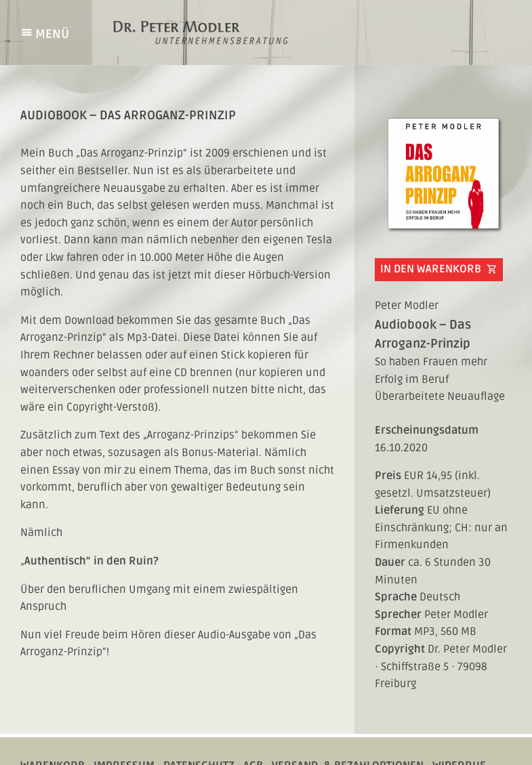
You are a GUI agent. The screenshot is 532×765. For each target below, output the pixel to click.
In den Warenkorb (439, 270)
